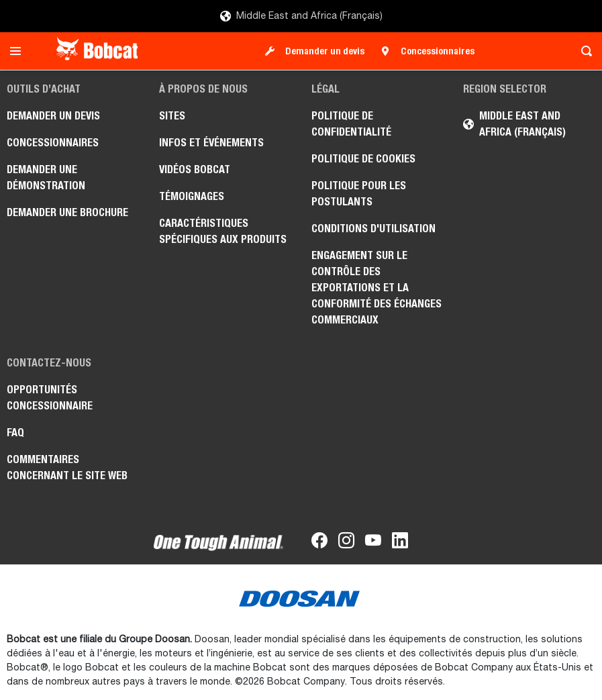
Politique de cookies (363, 159)
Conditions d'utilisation (373, 229)
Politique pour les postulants (359, 194)
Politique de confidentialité (351, 124)
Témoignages (192, 196)
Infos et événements (211, 143)
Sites (172, 116)
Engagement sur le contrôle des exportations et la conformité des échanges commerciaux (377, 288)
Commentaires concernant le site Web (67, 467)
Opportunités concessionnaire (50, 398)
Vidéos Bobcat (195, 169)
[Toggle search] (583, 51)
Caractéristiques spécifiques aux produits (223, 231)
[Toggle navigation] (19, 51)
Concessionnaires (438, 51)
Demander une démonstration (46, 178)
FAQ (15, 433)
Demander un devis (325, 51)
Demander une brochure (67, 212)
